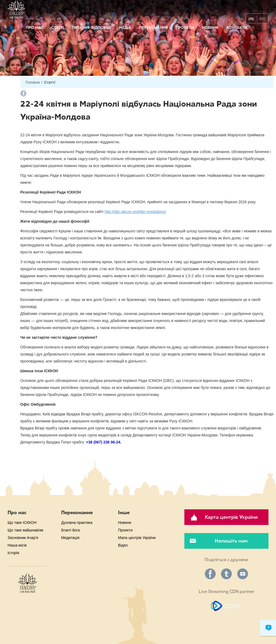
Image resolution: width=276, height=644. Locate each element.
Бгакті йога (70, 530)
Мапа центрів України (137, 538)
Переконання (153, 28)
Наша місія (17, 545)
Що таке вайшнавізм (25, 530)
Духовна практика (77, 523)
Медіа (125, 28)
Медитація (70, 538)
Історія (13, 553)
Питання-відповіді (91, 28)
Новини (210, 28)
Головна (33, 82)
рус (263, 18)
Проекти (185, 28)
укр (251, 18)
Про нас (34, 28)
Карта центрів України (231, 517)
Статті (57, 28)
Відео (123, 545)
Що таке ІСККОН (22, 523)
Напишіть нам (231, 541)
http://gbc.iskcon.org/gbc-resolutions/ (135, 212)
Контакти (237, 28)
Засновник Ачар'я (23, 538)
